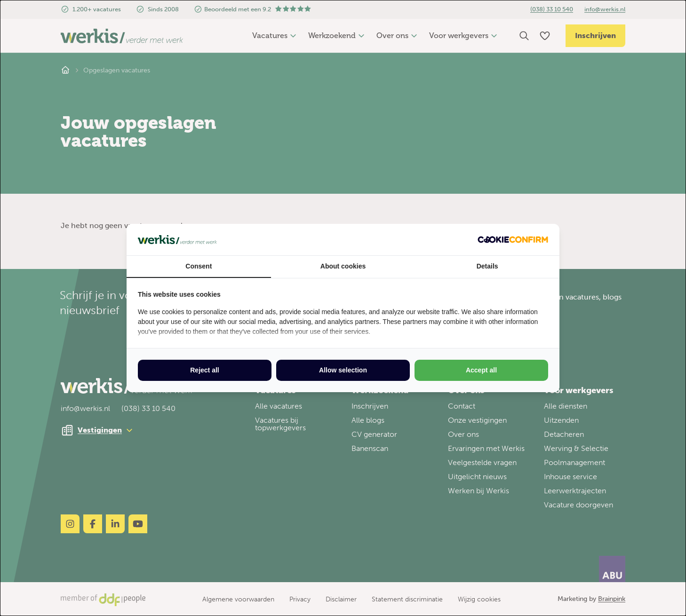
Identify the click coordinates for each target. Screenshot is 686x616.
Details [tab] (487, 266)
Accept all (481, 370)
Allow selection (343, 370)
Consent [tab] (199, 266)
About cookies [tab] (343, 266)
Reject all (204, 370)
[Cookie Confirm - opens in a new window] (513, 240)
